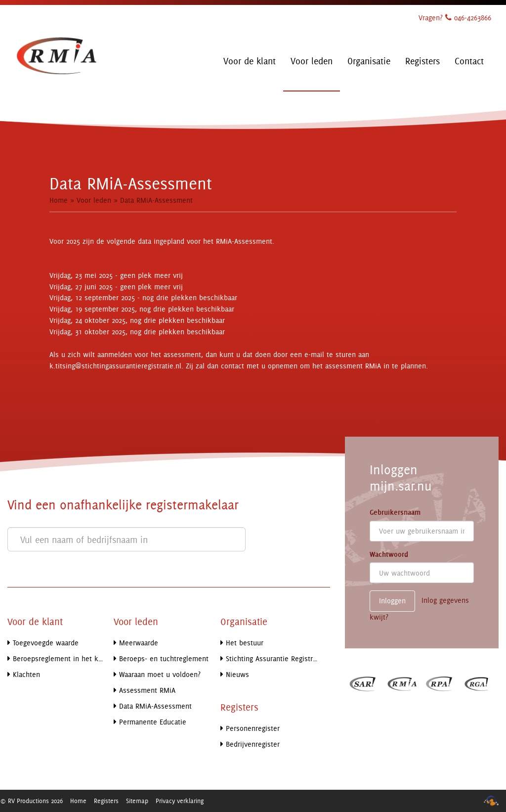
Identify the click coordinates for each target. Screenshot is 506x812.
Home (59, 200)
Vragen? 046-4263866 (455, 18)
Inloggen (392, 601)
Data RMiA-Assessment (156, 200)
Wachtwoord (389, 554)
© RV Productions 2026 (31, 801)
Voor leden (94, 200)
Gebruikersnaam (395, 512)
